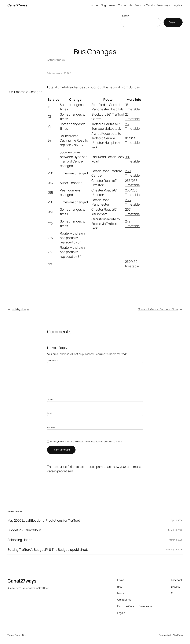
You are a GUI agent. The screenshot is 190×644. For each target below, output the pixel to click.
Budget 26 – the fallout (24, 530)
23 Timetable (132, 117)
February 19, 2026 (174, 549)
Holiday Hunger (21, 309)
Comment (52, 361)
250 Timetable (132, 173)
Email (50, 413)
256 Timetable (132, 202)
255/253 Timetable (132, 183)
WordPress (178, 635)
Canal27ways (17, 5)
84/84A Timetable (132, 140)
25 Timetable (132, 126)
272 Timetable (132, 224)
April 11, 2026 (177, 520)
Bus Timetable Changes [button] (25, 92)
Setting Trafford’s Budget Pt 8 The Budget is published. (48, 550)
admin (60, 60)
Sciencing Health (20, 540)
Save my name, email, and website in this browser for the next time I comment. (86, 441)
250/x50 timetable (132, 264)
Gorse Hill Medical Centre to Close (158, 309)
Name (50, 399)
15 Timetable (132, 107)
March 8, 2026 (176, 540)
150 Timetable (132, 159)
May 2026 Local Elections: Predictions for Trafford (44, 520)
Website (51, 427)
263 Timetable (132, 212)
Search (125, 16)
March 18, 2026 (175, 530)
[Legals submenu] (182, 5)
